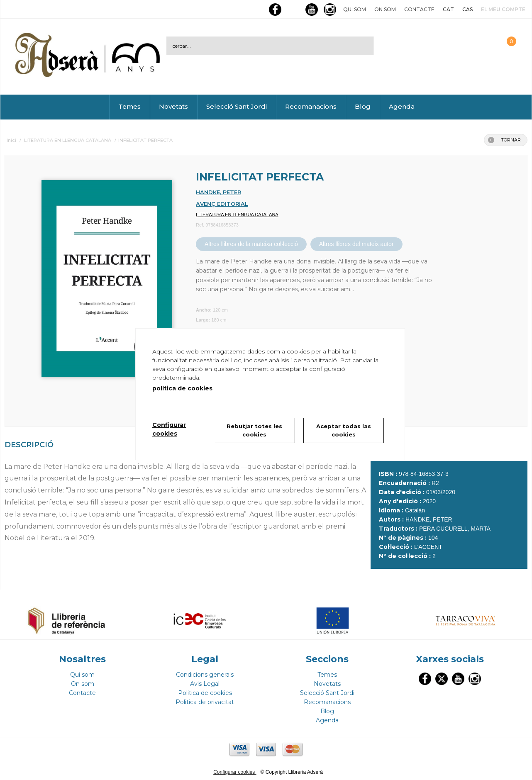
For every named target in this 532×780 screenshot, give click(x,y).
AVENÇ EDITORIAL (222, 204)
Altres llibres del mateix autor (356, 244)
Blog (363, 106)
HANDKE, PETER (218, 192)
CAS (467, 9)
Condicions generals (205, 675)
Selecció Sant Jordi (237, 106)
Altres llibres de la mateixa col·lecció (251, 244)
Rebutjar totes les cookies (254, 430)
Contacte (419, 9)
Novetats (173, 106)
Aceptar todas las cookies (344, 430)
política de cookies (182, 388)
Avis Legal (205, 684)
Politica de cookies (205, 693)
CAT (448, 9)
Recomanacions (311, 106)
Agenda (402, 106)
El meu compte (503, 9)
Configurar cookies (235, 772)
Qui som (355, 9)
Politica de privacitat (205, 702)
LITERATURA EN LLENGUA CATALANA (237, 214)
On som (385, 9)
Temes (129, 106)
